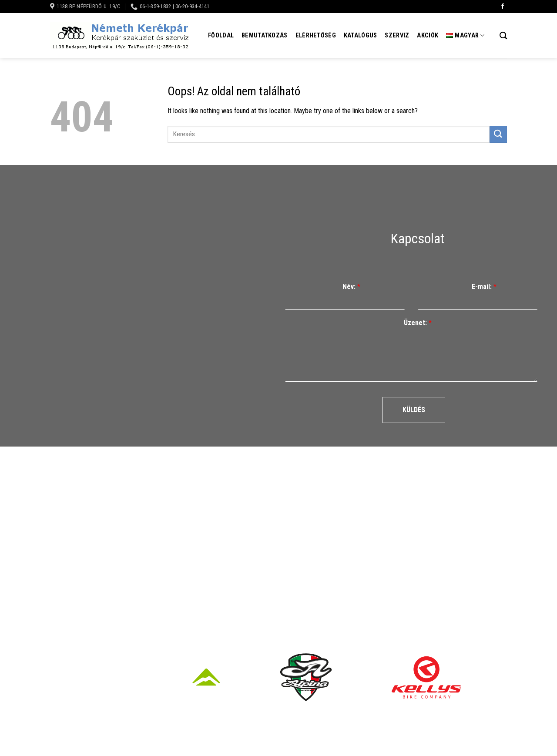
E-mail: (484, 287)
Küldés (414, 410)
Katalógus (361, 35)
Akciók (428, 35)
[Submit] (498, 134)
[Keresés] (503, 36)
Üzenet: (418, 323)
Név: (351, 287)
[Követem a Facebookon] (503, 7)
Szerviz (397, 35)
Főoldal (221, 35)
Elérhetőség (316, 35)
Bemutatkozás (264, 35)
